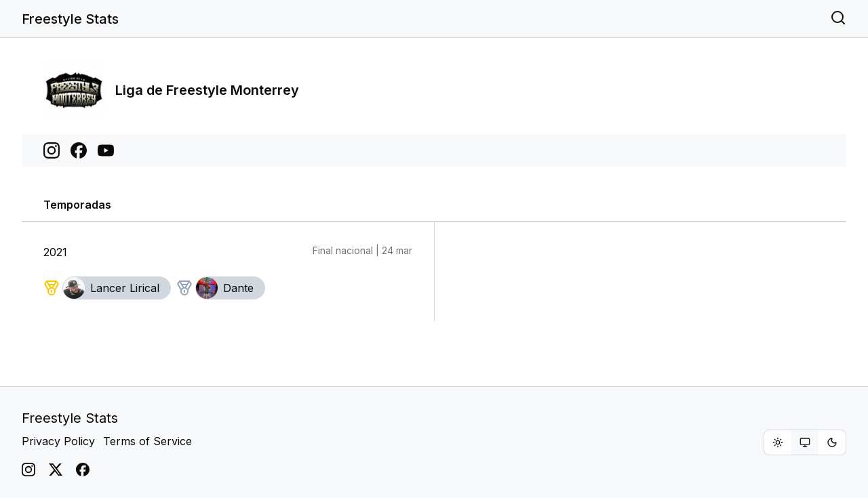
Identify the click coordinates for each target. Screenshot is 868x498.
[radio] (778, 442)
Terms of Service (147, 441)
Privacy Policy (58, 441)
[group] (805, 442)
